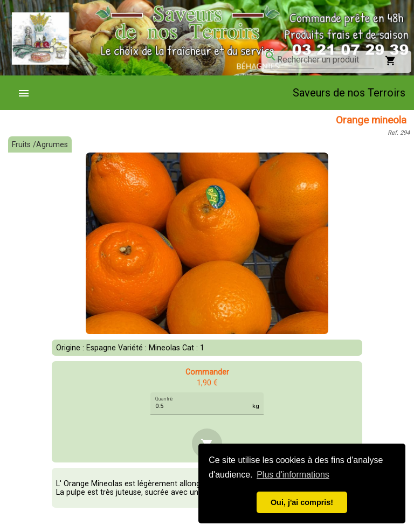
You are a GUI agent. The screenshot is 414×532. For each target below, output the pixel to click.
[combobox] (326, 60)
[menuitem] (28, 93)
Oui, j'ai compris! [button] (302, 502)
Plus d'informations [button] (293, 475)
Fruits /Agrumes (40, 144)
